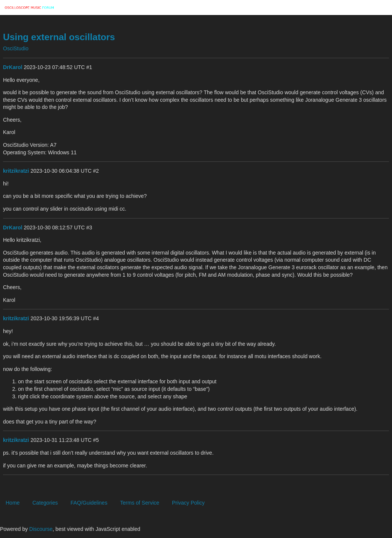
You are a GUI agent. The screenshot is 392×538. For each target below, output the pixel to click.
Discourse (41, 529)
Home (13, 503)
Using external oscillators (59, 37)
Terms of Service (140, 503)
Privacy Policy (188, 503)
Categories (45, 503)
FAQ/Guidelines (89, 503)
